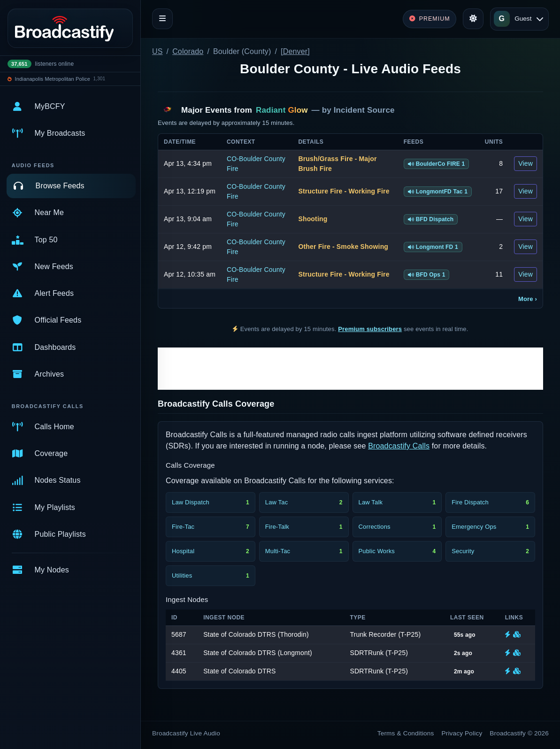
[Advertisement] (350, 369)
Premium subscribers (370, 329)
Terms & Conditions (406, 733)
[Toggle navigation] (162, 19)
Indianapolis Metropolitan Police (53, 79)
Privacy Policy (462, 733)
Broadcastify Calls (399, 446)
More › (528, 299)
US (157, 51)
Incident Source (364, 110)
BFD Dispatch (431, 219)
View (525, 163)
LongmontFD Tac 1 (438, 192)
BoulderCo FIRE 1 (437, 164)
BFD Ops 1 (427, 275)
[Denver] (295, 51)
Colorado (188, 51)
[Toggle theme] (473, 19)
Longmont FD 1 (433, 247)
